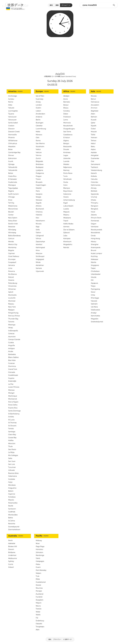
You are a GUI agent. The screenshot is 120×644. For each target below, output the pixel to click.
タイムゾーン (66, 5)
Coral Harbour (14, 256)
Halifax (11, 440)
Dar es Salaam (69, 230)
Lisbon (38, 111)
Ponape (39, 591)
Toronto (11, 322)
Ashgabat (95, 155)
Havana (11, 280)
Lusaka (66, 209)
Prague (39, 176)
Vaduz (38, 149)
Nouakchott (68, 126)
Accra (66, 99)
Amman (94, 108)
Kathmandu (96, 185)
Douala (66, 149)
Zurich (38, 158)
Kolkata (94, 176)
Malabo (66, 164)
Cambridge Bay (14, 152)
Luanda (66, 161)
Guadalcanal (41, 582)
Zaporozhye (40, 241)
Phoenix (11, 138)
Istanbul (39, 244)
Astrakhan (40, 265)
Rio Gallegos (13, 455)
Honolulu (39, 549)
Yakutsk (94, 301)
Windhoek (67, 179)
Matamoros (13, 206)
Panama (12, 271)
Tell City (11, 203)
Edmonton (12, 158)
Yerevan (94, 138)
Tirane (38, 179)
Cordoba (12, 479)
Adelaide (12, 543)
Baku (93, 146)
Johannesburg (69, 200)
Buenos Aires (13, 473)
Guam (38, 567)
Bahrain (94, 117)
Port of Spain (13, 402)
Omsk (93, 236)
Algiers (66, 141)
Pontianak (95, 221)
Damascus (95, 102)
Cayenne (12, 494)
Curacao (11, 363)
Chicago (11, 197)
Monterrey (12, 247)
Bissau (66, 108)
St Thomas (12, 423)
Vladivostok (95, 310)
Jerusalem (95, 105)
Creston (11, 126)
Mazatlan (12, 146)
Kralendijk (12, 381)
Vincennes (12, 286)
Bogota (11, 250)
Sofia (38, 230)
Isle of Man (40, 96)
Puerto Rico (13, 408)
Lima (10, 268)
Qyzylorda (95, 194)
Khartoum (67, 241)
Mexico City (13, 244)
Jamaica (11, 265)
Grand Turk (13, 369)
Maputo (66, 212)
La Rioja (11, 452)
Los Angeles (13, 111)
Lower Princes (14, 387)
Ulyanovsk (40, 271)
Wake (38, 612)
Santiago (12, 432)
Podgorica (40, 173)
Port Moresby (41, 570)
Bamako (67, 102)
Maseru (66, 215)
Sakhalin (94, 304)
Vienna (39, 155)
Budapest (40, 167)
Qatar (93, 123)
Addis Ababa (68, 224)
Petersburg (13, 283)
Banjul (66, 105)
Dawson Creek (14, 132)
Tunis (65, 176)
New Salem (13, 218)
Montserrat (13, 399)
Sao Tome (67, 132)
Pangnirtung (13, 313)
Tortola (11, 429)
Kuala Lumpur (96, 253)
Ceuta (66, 182)
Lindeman (12, 555)
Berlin (38, 120)
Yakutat (11, 108)
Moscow (39, 253)
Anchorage (13, 96)
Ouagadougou (69, 129)
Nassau (11, 304)
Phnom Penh (96, 218)
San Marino (40, 143)
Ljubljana (39, 170)
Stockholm (40, 146)
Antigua (11, 348)
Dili (92, 280)
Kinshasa (67, 152)
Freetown (67, 117)
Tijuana (11, 114)
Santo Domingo (14, 411)
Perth (10, 540)
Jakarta (94, 215)
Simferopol (40, 256)
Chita (93, 295)
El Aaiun (67, 138)
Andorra (39, 117)
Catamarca (13, 476)
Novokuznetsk (96, 230)
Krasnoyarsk (96, 247)
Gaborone (67, 194)
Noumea (39, 588)
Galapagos (40, 561)
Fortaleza (12, 497)
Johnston (39, 552)
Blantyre (67, 188)
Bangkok (94, 209)
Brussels (39, 182)
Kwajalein (40, 600)
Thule (10, 446)
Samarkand (95, 164)
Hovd (93, 212)
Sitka (10, 105)
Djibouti (66, 233)
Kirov (38, 250)
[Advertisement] (60, 54)
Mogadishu (68, 244)
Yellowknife (13, 167)
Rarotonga (40, 555)
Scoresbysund (14, 527)
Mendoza (12, 485)
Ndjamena (67, 167)
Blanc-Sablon (13, 357)
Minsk (38, 262)
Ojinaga (11, 164)
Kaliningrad (40, 247)
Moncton (12, 443)
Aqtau (93, 149)
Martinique (13, 396)
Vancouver (12, 117)
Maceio (11, 500)
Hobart (11, 567)
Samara (39, 268)
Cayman (11, 253)
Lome (66, 120)
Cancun (11, 238)
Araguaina (12, 488)
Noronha (12, 524)
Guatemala (13, 182)
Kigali (66, 203)
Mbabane (67, 218)
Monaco (39, 135)
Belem (11, 491)
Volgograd (40, 259)
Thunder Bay (13, 319)
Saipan (38, 573)
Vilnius (38, 238)
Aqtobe (94, 152)
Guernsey (39, 99)
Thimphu (94, 203)
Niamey (66, 170)
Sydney (11, 561)
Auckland (39, 594)
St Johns (12, 521)
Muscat (94, 132)
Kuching (94, 256)
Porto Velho (13, 405)
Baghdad (95, 111)
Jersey (38, 102)
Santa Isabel (13, 123)
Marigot (11, 393)
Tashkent (94, 167)
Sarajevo (39, 194)
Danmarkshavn (14, 530)
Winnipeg (12, 230)
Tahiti (38, 558)
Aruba (11, 351)
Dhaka (93, 200)
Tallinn (38, 233)
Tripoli (66, 221)
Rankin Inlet (13, 224)
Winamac (12, 289)
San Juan (12, 461)
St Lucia (11, 420)
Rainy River (13, 221)
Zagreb (39, 203)
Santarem (12, 509)
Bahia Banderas (14, 236)
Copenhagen (41, 185)
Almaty (94, 188)
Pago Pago (40, 546)
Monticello (12, 295)
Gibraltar (39, 126)
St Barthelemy (14, 414)
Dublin (38, 108)
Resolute (12, 227)
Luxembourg (41, 129)
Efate (38, 579)
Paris (38, 191)
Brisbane (12, 552)
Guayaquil (12, 262)
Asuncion (12, 337)
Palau (38, 564)
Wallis (38, 615)
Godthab (12, 512)
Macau (94, 241)
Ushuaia (11, 470)
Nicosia (39, 224)
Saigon (94, 224)
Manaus (11, 390)
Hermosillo (12, 135)
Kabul (93, 143)
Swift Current (13, 194)
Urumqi (94, 197)
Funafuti (39, 597)
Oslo (38, 138)
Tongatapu (40, 627)
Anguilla (11, 345)
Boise (10, 149)
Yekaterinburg (96, 170)
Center (11, 215)
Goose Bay (12, 438)
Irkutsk (94, 277)
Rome (38, 141)
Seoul (93, 292)
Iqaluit (11, 292)
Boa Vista (12, 360)
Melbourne (13, 558)
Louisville (12, 298)
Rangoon (94, 206)
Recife (11, 506)
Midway (39, 540)
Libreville (67, 158)
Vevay (10, 328)
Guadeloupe (13, 375)
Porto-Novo (68, 173)
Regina (11, 191)
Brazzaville (67, 146)
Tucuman (12, 467)
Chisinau (39, 212)
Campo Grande (14, 339)
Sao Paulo (12, 449)
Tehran (94, 141)
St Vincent (12, 426)
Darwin (11, 549)
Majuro (39, 603)
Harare (66, 197)
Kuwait (94, 120)
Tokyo (93, 286)
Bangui (66, 143)
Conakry (67, 111)
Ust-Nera (94, 307)
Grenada (12, 372)
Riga (38, 227)
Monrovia (67, 123)
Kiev (37, 218)
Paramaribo (13, 503)
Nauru (38, 606)
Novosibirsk (95, 233)
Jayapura (94, 283)
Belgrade (39, 161)
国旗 (57, 5)
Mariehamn (40, 221)
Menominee (13, 209)
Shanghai (95, 244)
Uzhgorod (40, 236)
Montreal (12, 301)
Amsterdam (40, 114)
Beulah (11, 212)
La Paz (11, 384)
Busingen (40, 123)
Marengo (12, 325)
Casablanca (68, 135)
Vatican (39, 152)
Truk (38, 576)
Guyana (11, 378)
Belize (11, 173)
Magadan (95, 319)
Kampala (67, 238)
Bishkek (94, 191)
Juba (65, 236)
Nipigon (11, 310)
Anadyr (94, 313)
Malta (38, 132)
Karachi (94, 173)
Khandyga (95, 298)
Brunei (94, 250)
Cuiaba (11, 342)
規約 (50, 639)
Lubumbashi (68, 206)
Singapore (95, 265)
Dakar (66, 114)
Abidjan (66, 96)
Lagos (66, 155)
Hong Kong (95, 238)
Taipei (93, 268)
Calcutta (94, 179)
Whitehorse (13, 141)
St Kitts (11, 417)
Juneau (11, 99)
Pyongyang (95, 289)
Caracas (11, 334)
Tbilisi (93, 135)
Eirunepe (12, 259)
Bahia (10, 518)
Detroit (11, 277)
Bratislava (40, 164)
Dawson (11, 129)
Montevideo (13, 515)
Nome (11, 102)
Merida (11, 241)
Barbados (12, 354)
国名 (51, 5)
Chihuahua (13, 143)
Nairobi (66, 247)
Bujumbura (68, 191)
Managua (12, 185)
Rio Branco (13, 274)
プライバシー (57, 639)
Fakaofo (39, 624)
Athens (39, 206)
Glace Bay (12, 434)
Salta (10, 458)
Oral (93, 161)
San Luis (11, 464)
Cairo (65, 185)
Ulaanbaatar (96, 274)
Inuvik (11, 161)
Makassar (95, 259)
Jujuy (10, 482)
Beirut (93, 99)
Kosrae (38, 585)
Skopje (38, 197)
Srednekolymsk (97, 322)
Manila (93, 262)
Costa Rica (12, 176)
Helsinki (39, 215)
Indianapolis (13, 331)
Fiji (37, 618)
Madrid (39, 188)
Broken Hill (13, 546)
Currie (11, 564)
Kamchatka (95, 316)
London (39, 105)
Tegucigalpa (13, 188)
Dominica (12, 366)
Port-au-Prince (14, 316)
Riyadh (94, 126)
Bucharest (40, 209)
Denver (11, 155)
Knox (10, 200)
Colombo (94, 182)
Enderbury (40, 621)
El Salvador (13, 179)
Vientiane (95, 227)
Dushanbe (95, 158)
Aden (93, 114)
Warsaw (39, 200)
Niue (38, 543)
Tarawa (39, 609)
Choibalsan (95, 271)
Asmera (66, 227)
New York (12, 307)
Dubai (93, 129)
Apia (38, 630)
